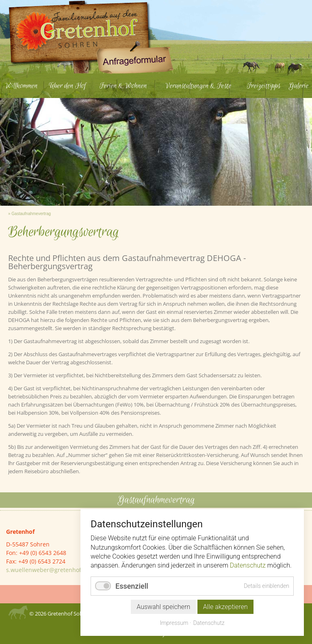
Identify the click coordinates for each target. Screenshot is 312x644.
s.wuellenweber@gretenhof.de (48, 570)
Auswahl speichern (163, 607)
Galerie (299, 86)
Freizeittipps (264, 86)
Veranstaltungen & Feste (198, 86)
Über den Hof (67, 86)
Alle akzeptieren (225, 607)
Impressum (174, 623)
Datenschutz (248, 565)
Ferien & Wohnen (123, 86)
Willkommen (22, 86)
